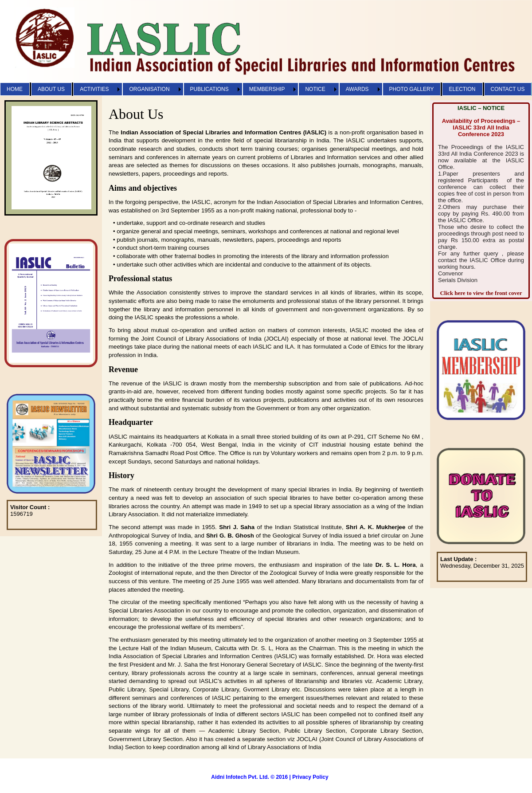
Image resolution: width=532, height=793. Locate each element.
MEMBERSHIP (267, 89)
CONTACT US (508, 89)
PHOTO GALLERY (412, 89)
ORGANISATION (149, 89)
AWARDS (357, 89)
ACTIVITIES (94, 89)
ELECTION (462, 89)
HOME (15, 89)
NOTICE (315, 89)
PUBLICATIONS (209, 89)
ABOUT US (51, 89)
